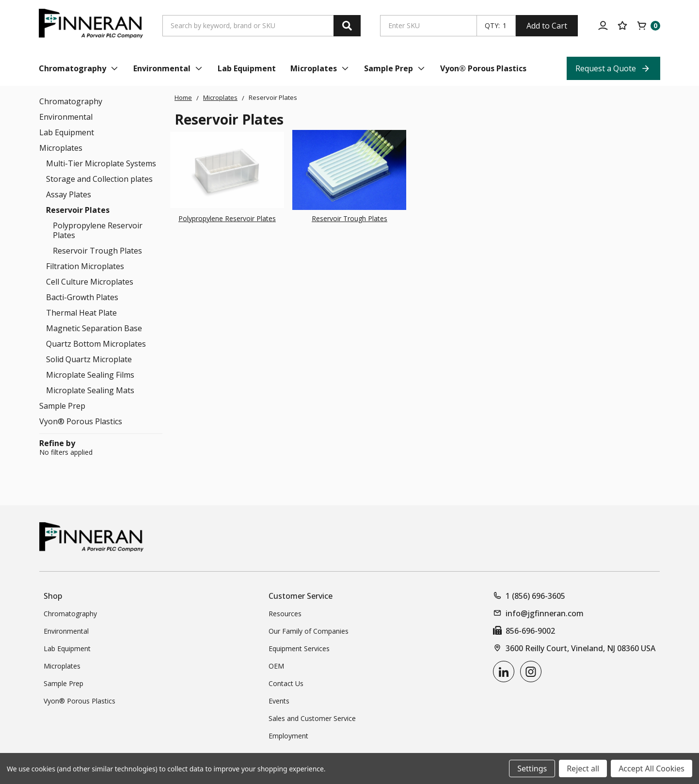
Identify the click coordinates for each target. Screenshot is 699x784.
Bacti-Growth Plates (82, 297)
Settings (532, 768)
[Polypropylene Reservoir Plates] (227, 170)
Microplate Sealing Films (90, 375)
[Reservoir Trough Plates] (349, 170)
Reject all (583, 768)
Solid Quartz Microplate (89, 359)
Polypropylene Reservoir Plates (98, 230)
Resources (285, 614)
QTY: (492, 26)
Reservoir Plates (78, 210)
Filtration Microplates (85, 266)
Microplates (61, 148)
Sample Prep (62, 406)
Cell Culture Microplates (90, 282)
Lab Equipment (67, 132)
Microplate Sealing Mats (90, 390)
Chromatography (71, 101)
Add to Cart (547, 26)
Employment (288, 736)
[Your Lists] (622, 26)
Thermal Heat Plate (81, 313)
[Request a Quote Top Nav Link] (613, 68)
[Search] (347, 26)
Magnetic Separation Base (94, 328)
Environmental (66, 117)
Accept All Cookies (651, 768)
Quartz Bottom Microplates (96, 344)
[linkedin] (504, 672)
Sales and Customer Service (312, 718)
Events (279, 701)
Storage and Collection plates (99, 179)
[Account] (603, 26)
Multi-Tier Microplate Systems (101, 163)
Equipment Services (299, 648)
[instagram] (531, 672)
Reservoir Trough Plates (97, 251)
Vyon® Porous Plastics (81, 421)
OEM (276, 666)
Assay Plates (69, 194)
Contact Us (286, 683)
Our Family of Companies (309, 631)
